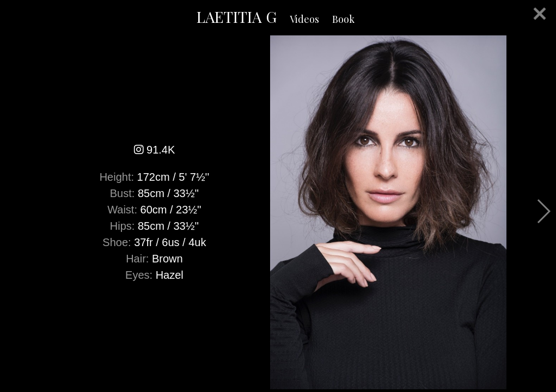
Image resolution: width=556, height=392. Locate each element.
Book (343, 19)
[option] (278, 212)
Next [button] (543, 211)
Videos (304, 19)
